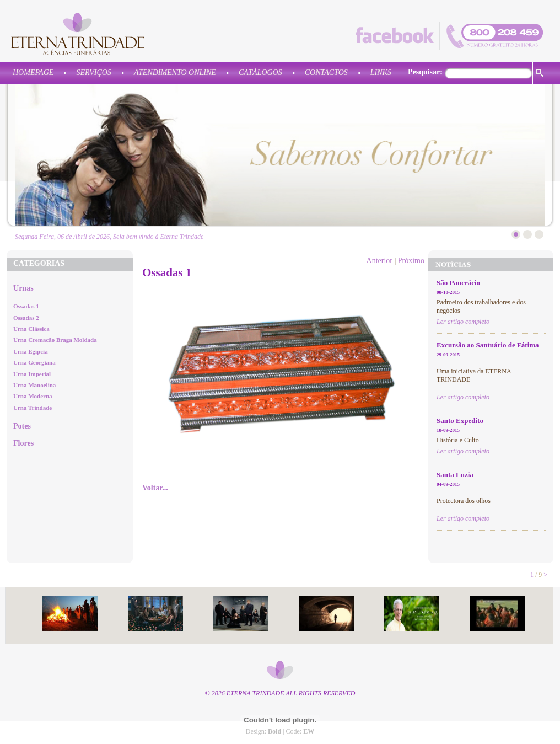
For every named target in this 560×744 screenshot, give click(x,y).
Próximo (411, 261)
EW (309, 731)
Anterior (379, 261)
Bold (274, 731)
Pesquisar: (425, 72)
